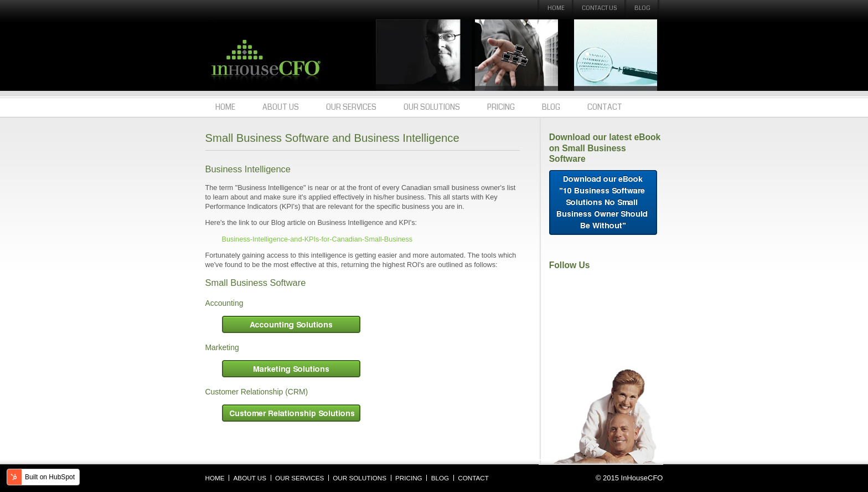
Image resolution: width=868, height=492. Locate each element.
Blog (642, 8)
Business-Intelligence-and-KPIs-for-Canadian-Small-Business (317, 239)
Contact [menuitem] (605, 107)
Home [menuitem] (225, 107)
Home (556, 8)
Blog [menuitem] (551, 107)
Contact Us (600, 8)
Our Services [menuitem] (351, 107)
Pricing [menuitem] (501, 107)
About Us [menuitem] (281, 107)
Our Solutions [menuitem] (432, 107)
